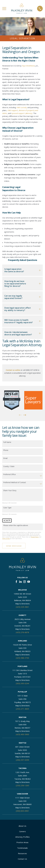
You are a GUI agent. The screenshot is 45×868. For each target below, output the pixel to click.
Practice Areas (22, 842)
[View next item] (25, 415)
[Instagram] (25, 582)
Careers (22, 831)
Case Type (7, 508)
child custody (22, 107)
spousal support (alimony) (22, 113)
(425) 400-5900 (22, 734)
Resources (22, 853)
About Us (22, 826)
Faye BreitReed (28, 66)
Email (5, 458)
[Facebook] (16, 582)
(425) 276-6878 (22, 632)
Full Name (7, 442)
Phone (6, 450)
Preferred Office (9, 474)
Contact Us (22, 859)
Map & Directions (22, 604)
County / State (9, 466)
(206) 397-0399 (22, 760)
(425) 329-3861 (22, 607)
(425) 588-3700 (22, 658)
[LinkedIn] (20, 582)
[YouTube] (29, 582)
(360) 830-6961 (22, 811)
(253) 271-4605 (22, 709)
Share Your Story (10, 491)
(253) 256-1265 (22, 785)
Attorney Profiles (22, 837)
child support (13, 110)
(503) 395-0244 (22, 683)
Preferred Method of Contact (15, 483)
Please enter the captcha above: (16, 525)
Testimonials (22, 848)
